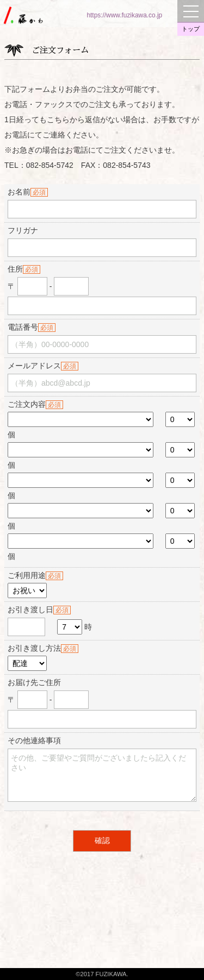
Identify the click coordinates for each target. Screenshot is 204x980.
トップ (191, 29)
